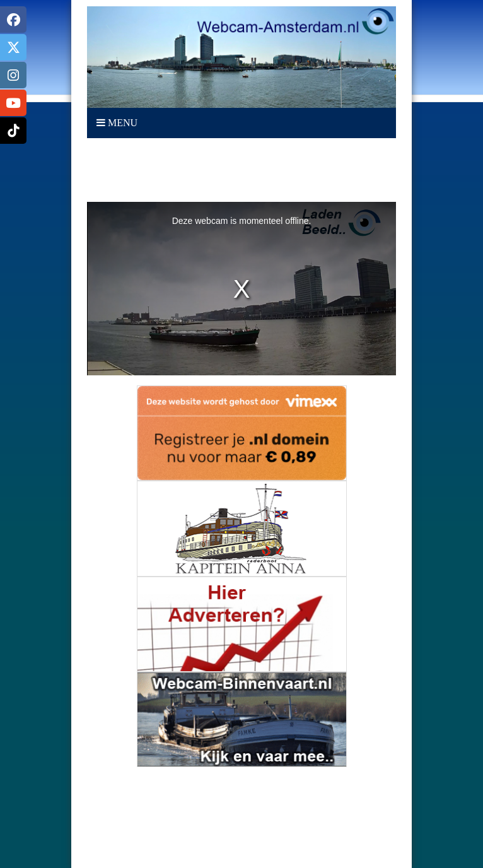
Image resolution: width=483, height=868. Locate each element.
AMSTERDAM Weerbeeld (241, 814)
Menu (117, 123)
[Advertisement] (241, 170)
